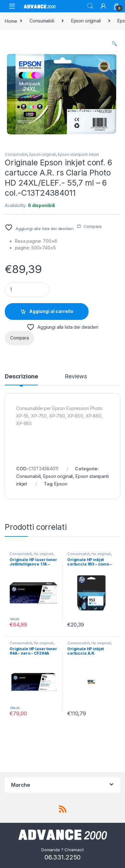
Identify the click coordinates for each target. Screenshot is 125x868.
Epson (61, 484)
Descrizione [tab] (21, 377)
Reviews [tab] (76, 377)
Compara (92, 226)
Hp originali (43, 554)
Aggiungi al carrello (51, 311)
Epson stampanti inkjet (78, 154)
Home (11, 21)
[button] (114, 44)
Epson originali (86, 21)
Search (90, 6)
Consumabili (42, 21)
